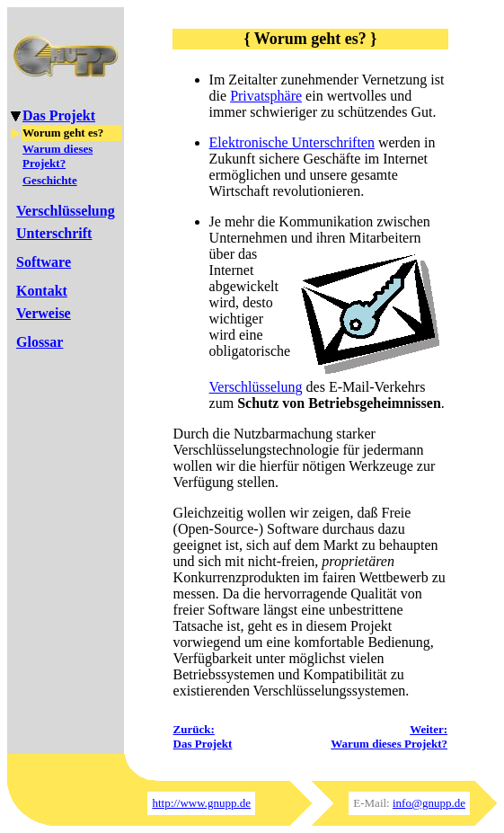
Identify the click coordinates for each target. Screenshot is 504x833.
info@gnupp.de (429, 803)
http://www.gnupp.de (201, 803)
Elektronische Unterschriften (292, 142)
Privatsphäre (266, 96)
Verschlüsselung (256, 387)
